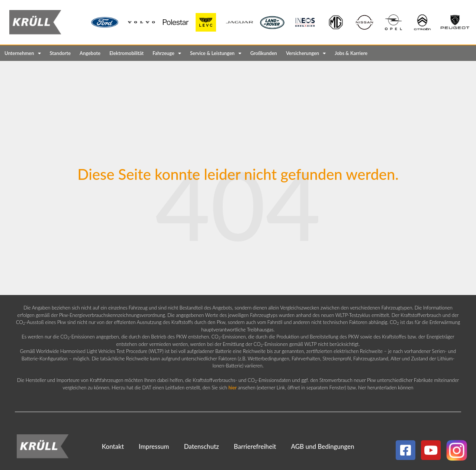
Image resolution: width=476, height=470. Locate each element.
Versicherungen (306, 53)
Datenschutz (202, 446)
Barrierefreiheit (255, 446)
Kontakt (113, 446)
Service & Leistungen (216, 53)
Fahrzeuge (167, 53)
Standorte (60, 53)
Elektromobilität (126, 53)
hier (232, 388)
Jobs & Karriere (351, 53)
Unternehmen (23, 53)
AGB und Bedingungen (322, 446)
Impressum (154, 446)
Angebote (90, 53)
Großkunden (264, 53)
